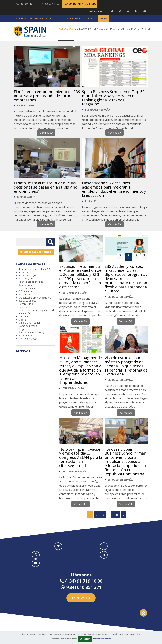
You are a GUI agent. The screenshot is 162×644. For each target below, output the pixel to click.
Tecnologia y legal (28, 339)
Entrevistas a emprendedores (35, 298)
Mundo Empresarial (29, 323)
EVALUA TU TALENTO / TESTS (80, 4)
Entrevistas (25, 294)
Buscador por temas (36, 252)
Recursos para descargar (32, 332)
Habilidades (25, 307)
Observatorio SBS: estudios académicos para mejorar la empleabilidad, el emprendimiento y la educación (114, 189)
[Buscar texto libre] (51, 242)
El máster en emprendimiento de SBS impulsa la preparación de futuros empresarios (43, 96)
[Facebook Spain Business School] (120, 11)
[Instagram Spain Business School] (128, 11)
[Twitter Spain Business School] (112, 11)
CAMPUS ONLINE (24, 4)
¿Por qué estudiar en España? (34, 269)
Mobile (22, 320)
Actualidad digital (28, 275)
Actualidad (24, 272)
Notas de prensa (28, 326)
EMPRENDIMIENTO (28, 106)
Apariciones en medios (31, 282)
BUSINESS (91, 201)
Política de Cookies (102, 639)
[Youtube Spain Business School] (145, 11)
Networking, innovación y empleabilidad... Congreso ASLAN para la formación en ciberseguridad (81, 457)
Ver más (46, 133)
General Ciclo (26, 304)
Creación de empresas (31, 288)
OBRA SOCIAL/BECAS (48, 4)
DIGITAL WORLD (26, 197)
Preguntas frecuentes (30, 329)
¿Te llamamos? (96, 11)
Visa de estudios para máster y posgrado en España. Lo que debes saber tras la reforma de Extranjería (126, 366)
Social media (25, 335)
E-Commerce (25, 291)
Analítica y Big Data (29, 279)
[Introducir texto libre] (31, 242)
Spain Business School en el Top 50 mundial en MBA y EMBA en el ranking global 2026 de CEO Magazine (113, 98)
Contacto (81, 598)
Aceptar (85, 639)
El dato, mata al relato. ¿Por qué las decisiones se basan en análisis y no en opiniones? (46, 187)
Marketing (24, 316)
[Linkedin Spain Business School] (136, 11)
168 (116, 515)
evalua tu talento (27, 301)
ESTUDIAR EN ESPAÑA (98, 110)
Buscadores (25, 285)
